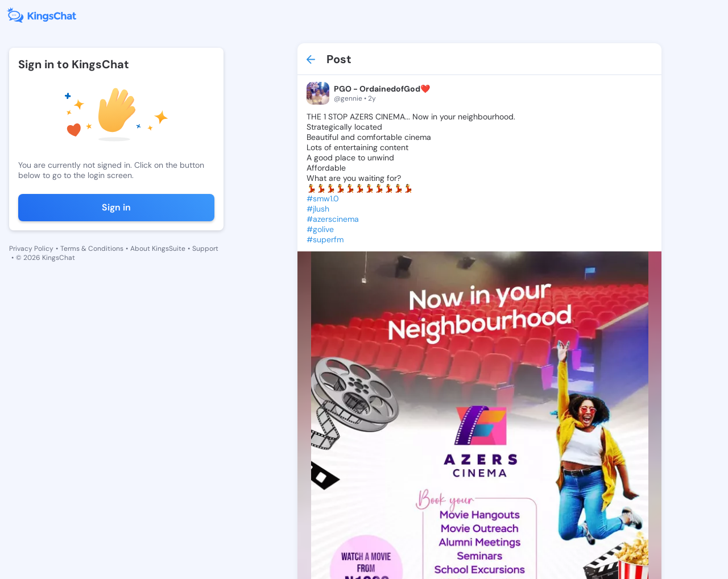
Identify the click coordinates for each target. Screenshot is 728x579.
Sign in (116, 207)
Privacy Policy (31, 249)
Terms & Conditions (92, 249)
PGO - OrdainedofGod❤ (382, 89)
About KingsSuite (158, 249)
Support (205, 249)
